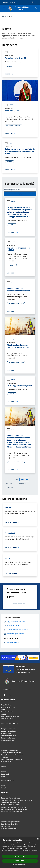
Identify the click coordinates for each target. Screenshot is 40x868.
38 (23, 483)
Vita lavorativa (6, 733)
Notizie (9, 52)
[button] (20, 865)
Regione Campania (9, 2)
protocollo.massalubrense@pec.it (16, 809)
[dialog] (20, 852)
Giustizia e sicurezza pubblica (11, 752)
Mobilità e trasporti (8, 740)
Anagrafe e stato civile (9, 729)
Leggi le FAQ (5, 826)
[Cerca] (36, 8)
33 (13, 479)
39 (9, 487)
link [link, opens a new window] (2, 852)
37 (11, 483)
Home (4, 16)
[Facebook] (5, 695)
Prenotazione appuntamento (11, 822)
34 (17, 479)
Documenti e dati (7, 719)
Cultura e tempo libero (9, 731)
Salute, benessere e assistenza (11, 759)
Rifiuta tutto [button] (20, 861)
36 (7, 483)
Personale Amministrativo (10, 716)
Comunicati (5, 774)
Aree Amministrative (8, 707)
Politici (3, 714)
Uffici (3, 709)
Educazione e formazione (10, 750)
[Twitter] (10, 695)
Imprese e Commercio (8, 736)
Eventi (3, 786)
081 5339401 (18, 812)
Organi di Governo (7, 705)
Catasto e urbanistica (8, 738)
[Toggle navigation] (4, 8)
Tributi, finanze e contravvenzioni (12, 755)
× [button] (38, 839)
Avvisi (8, 143)
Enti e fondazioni (7, 712)
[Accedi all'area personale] (33, 2)
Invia (20, 194)
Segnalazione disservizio (9, 824)
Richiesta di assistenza (9, 829)
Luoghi (3, 788)
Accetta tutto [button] (20, 856)
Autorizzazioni (6, 762)
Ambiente (4, 757)
